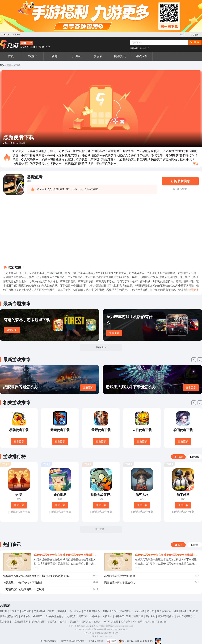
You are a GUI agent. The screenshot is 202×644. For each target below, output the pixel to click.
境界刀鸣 (83, 616)
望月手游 (4, 622)
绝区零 (3, 611)
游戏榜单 (126, 622)
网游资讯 (120, 56)
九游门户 (5, 35)
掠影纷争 (95, 616)
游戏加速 (86, 622)
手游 (2, 65)
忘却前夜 (194, 611)
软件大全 (150, 622)
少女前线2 (139, 611)
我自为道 (150, 616)
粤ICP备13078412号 (83, 629)
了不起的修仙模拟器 (44, 611)
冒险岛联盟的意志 (54, 616)
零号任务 (62, 611)
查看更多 (12, 330)
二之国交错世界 (20, 622)
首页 (11, 56)
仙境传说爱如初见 (9, 616)
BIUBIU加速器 (111, 622)
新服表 (98, 56)
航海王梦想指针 (166, 616)
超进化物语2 (180, 611)
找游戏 (33, 56)
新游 (55, 56)
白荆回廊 (26, 611)
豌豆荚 (97, 622)
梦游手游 (52, 622)
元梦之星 (14, 611)
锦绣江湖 (138, 616)
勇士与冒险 (75, 611)
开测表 (76, 56)
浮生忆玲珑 (125, 611)
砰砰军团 (38, 616)
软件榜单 (138, 622)
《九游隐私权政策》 (49, 641)
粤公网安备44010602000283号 (136, 641)
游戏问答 (142, 56)
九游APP (17, 35)
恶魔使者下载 (14, 65)
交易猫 (63, 622)
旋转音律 (107, 616)
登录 (182, 35)
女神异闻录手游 (185, 616)
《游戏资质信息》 (97, 641)
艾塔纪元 (71, 616)
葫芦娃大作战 (109, 611)
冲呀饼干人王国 (123, 616)
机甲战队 (26, 616)
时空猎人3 (145, 48)
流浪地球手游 (164, 611)
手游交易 (74, 622)
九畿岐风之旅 (38, 622)
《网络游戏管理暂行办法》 (73, 641)
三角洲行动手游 (92, 611)
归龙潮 (151, 611)
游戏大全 (162, 622)
